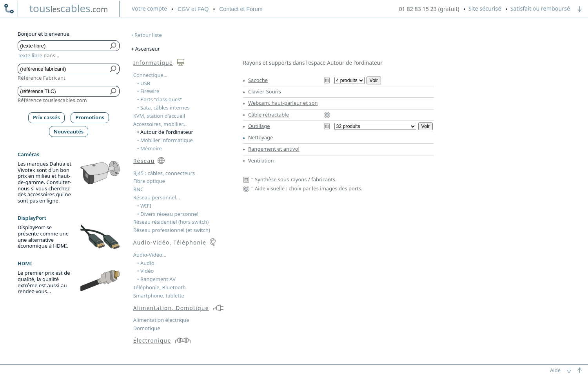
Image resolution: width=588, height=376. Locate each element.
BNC (139, 189)
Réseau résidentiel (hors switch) (171, 222)
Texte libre (30, 55)
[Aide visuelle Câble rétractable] (327, 115)
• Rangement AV (156, 279)
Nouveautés (69, 131)
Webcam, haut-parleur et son (283, 103)
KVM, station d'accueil (159, 116)
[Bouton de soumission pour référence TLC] (113, 91)
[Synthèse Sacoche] (327, 80)
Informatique (153, 63)
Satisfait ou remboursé (540, 8)
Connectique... (151, 75)
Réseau (144, 161)
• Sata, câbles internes (163, 108)
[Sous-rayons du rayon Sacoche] (349, 80)
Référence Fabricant (42, 78)
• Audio (146, 263)
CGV (193, 9)
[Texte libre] (63, 46)
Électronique (152, 340)
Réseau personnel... (157, 197)
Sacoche (258, 80)
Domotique (147, 328)
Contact (241, 9)
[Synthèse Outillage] (327, 126)
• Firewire (148, 91)
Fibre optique (149, 181)
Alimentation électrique (161, 320)
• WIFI (144, 206)
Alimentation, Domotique (171, 308)
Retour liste (148, 35)
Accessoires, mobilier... (160, 124)
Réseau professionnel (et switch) (172, 230)
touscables (69, 8)
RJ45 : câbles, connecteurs (164, 173)
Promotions (90, 117)
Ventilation (261, 161)
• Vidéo (146, 271)
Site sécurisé (485, 8)
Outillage (259, 126)
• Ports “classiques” (160, 99)
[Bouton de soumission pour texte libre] (113, 46)
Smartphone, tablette (159, 296)
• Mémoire (150, 148)
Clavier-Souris (265, 91)
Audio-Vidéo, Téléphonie (170, 242)
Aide (555, 370)
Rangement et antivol (274, 149)
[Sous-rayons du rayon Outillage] (375, 126)
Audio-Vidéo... (150, 255)
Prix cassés (46, 117)
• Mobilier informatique (165, 140)
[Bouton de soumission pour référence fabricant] (113, 69)
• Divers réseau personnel (168, 214)
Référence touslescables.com (52, 100)
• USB (144, 83)
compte (149, 8)
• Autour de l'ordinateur (165, 132)
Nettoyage (260, 137)
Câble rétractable (269, 115)
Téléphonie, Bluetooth (160, 287)
